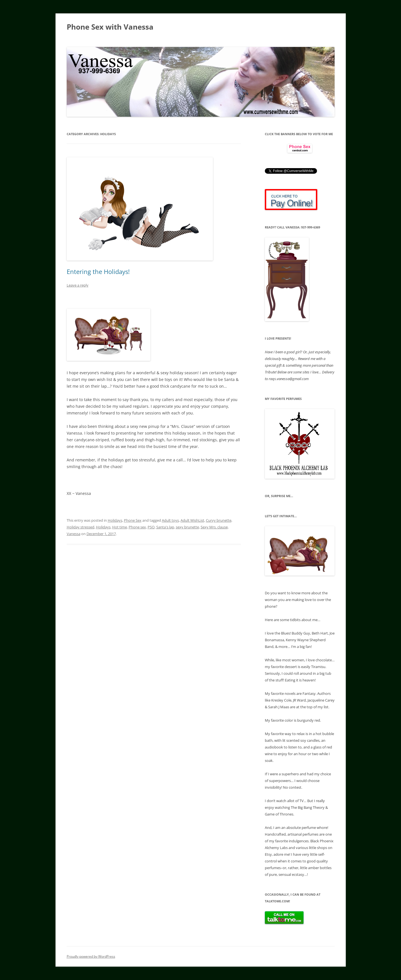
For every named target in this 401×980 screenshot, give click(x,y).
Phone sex (137, 527)
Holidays (115, 520)
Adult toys (170, 520)
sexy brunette (187, 527)
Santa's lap (165, 527)
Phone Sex (133, 520)
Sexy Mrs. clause (214, 527)
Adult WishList (192, 520)
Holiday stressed (81, 527)
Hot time (120, 527)
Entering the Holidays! (98, 271)
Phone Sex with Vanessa (110, 27)
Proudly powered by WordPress (91, 956)
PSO (151, 527)
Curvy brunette (219, 520)
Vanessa (74, 534)
